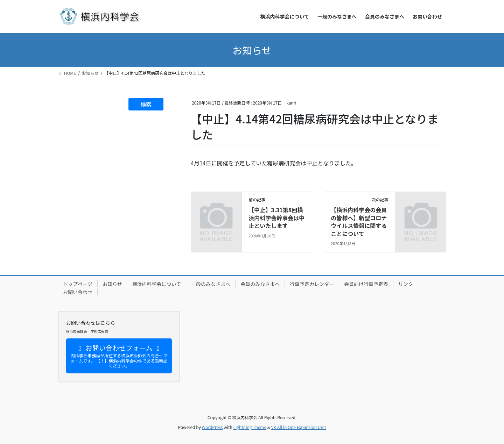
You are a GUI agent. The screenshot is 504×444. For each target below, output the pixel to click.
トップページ (78, 284)
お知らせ (112, 284)
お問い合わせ (78, 292)
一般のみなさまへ (211, 284)
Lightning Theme (250, 427)
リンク (406, 284)
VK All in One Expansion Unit (299, 427)
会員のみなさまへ (260, 284)
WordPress (212, 427)
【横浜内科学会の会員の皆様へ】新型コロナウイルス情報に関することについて (359, 221)
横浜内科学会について (156, 284)
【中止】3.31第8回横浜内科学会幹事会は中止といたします (276, 218)
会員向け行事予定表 (366, 284)
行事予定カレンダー (312, 284)
